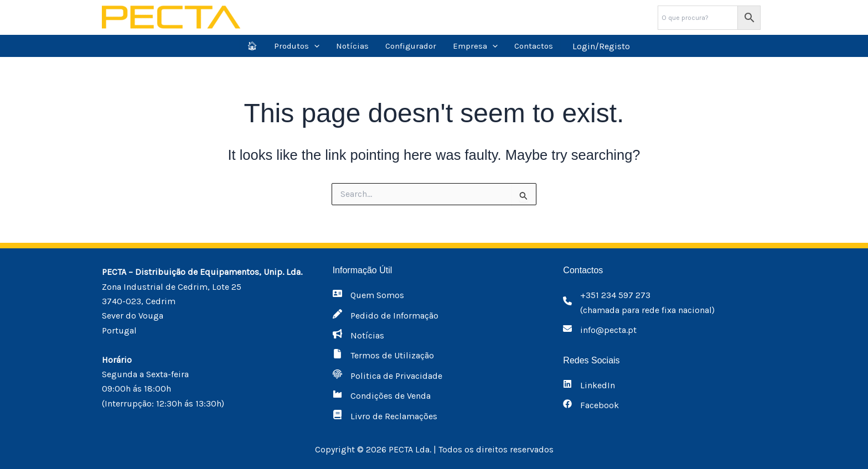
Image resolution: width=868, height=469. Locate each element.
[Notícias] (358, 336)
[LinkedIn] (589, 385)
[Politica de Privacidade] (387, 376)
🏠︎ (252, 46)
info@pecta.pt (608, 330)
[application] (314, 46)
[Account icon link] (601, 46)
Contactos (534, 46)
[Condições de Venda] (382, 396)
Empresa (475, 46)
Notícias (352, 46)
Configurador (411, 46)
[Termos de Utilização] (383, 356)
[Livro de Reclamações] (385, 416)
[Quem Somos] (368, 295)
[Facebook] (591, 405)
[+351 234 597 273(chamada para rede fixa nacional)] (639, 303)
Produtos (297, 46)
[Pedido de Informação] (386, 316)
